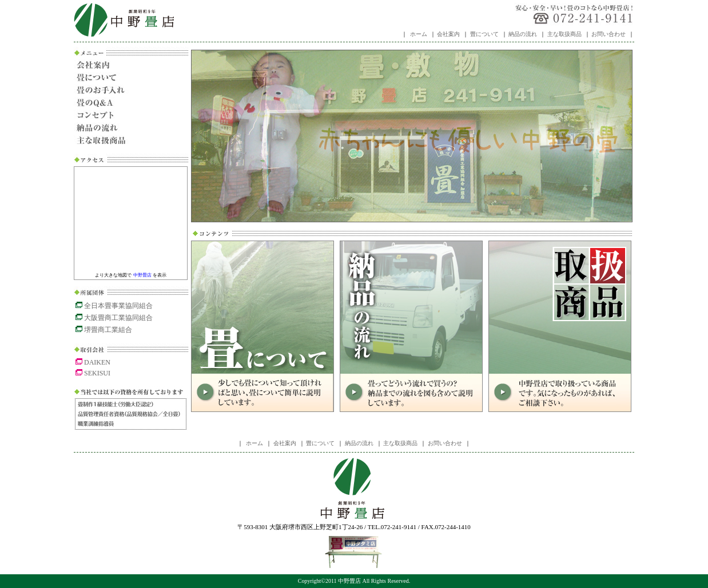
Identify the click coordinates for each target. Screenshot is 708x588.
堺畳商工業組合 (104, 330)
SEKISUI (93, 373)
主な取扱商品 (564, 34)
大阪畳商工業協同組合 (114, 318)
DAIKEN (93, 362)
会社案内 (448, 34)
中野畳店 (124, 20)
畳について (484, 34)
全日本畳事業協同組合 (114, 306)
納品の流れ (523, 34)
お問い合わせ (608, 34)
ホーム (419, 34)
